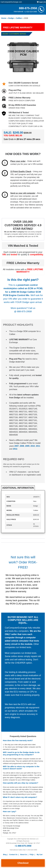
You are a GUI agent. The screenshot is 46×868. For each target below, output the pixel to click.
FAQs (32, 855)
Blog (5, 855)
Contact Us (13, 855)
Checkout (23, 863)
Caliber (19, 18)
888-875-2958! (24, 311)
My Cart (40, 855)
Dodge (11, 18)
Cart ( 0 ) (41, 2)
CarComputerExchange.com (11, 2)
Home (4, 18)
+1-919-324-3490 (30, 11)
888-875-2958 (28, 8)
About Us (23, 855)
